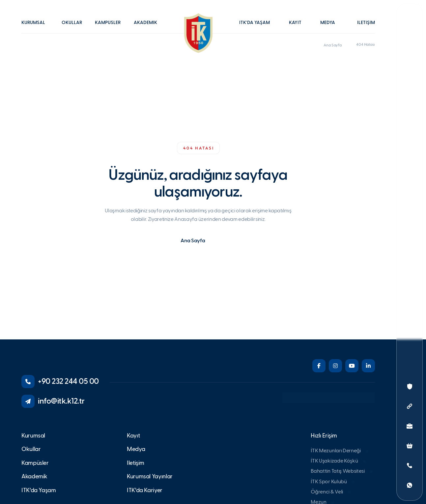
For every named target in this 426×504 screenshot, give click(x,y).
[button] (37, 27)
